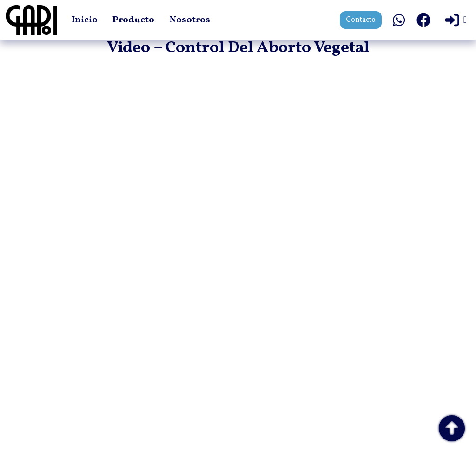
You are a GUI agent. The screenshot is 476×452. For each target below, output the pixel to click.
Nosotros (190, 20)
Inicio (85, 20)
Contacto (361, 20)
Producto (133, 20)
